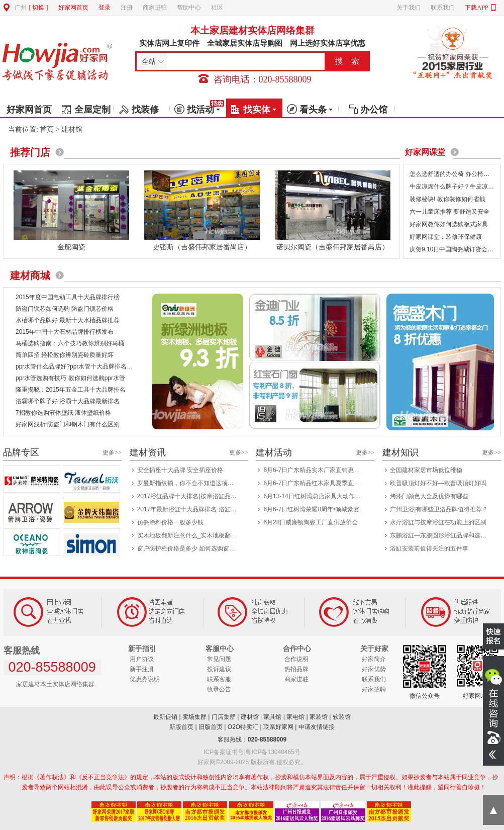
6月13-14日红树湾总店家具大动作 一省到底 (316, 496)
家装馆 (319, 717)
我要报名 (493, 636)
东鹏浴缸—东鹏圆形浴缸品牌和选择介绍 (442, 535)
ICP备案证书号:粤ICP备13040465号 (252, 752)
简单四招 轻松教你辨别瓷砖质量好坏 (65, 355)
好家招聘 (374, 689)
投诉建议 (219, 669)
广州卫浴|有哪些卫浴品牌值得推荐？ (439, 509)
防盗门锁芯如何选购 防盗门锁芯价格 (65, 309)
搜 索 (347, 61)
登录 (105, 8)
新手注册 (142, 669)
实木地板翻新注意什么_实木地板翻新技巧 (190, 535)
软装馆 (342, 717)
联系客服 (219, 679)
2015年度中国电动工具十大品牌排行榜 (68, 297)
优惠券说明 (145, 679)
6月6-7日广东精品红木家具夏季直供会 (315, 483)
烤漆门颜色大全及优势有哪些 (429, 496)
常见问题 (219, 659)
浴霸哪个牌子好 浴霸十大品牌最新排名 (68, 401)
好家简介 (374, 659)
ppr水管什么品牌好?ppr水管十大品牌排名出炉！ (80, 366)
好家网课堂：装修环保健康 (446, 237)
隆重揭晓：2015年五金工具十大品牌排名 (71, 390)
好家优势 (374, 669)
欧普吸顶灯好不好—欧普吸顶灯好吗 (438, 483)
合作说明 (296, 659)
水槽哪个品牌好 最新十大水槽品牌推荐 (68, 320)
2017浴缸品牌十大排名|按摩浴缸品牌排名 (190, 496)
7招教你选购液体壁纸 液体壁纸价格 (63, 413)
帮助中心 (189, 8)
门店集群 (224, 717)
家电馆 (295, 717)
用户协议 (142, 659)
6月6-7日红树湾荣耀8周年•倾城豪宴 (311, 509)
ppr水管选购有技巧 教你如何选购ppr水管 (70, 378)
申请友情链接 (317, 727)
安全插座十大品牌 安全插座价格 (180, 470)
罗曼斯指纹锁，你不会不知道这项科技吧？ (190, 483)
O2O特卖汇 (243, 727)
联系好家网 (278, 727)
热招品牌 (296, 669)
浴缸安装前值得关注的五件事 (429, 548)
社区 (217, 8)
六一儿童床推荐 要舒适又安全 (449, 212)
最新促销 (165, 717)
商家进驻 (155, 8)
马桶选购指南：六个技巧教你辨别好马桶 (70, 343)
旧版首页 (211, 727)
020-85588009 (267, 740)
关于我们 (409, 8)
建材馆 (250, 717)
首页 (47, 129)
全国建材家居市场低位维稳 (426, 470)
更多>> (112, 452)
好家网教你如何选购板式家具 (449, 224)
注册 (127, 8)
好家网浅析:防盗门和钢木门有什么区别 (68, 424)
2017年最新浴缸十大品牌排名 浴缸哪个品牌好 (190, 509)
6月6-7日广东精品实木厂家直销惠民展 (315, 470)
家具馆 (272, 717)
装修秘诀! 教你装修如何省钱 (447, 199)
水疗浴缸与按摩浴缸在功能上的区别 (438, 522)
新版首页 (181, 727)
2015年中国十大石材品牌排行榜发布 (65, 332)
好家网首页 (73, 8)
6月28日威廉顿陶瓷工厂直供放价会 (311, 522)
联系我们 (443, 8)
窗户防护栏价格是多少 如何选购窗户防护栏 (190, 548)
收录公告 (219, 689)
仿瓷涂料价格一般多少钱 (170, 522)
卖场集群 (194, 717)
